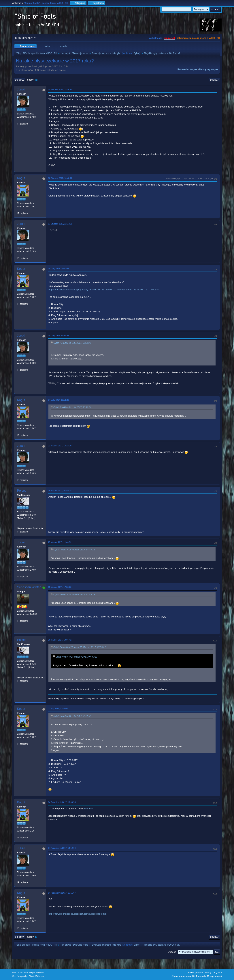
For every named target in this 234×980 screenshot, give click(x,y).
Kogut (21, 178)
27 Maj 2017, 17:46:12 (58, 709)
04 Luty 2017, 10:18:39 (58, 335)
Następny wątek (209, 69)
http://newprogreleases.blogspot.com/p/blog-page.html (78, 914)
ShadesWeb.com (36, 976)
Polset (21, 491)
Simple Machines (36, 972)
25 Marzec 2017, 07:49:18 (60, 491)
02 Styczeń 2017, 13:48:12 (60, 178)
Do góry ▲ (218, 972)
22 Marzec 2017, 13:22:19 (60, 446)
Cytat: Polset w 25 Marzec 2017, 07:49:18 (74, 550)
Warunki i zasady (204, 972)
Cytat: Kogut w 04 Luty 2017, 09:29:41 (72, 343)
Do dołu (20, 80)
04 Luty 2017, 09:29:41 (58, 269)
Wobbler (89, 809)
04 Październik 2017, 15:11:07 (62, 893)
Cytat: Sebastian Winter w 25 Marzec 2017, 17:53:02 (80, 647)
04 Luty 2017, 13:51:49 (58, 400)
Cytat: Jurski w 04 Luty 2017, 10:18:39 (72, 407)
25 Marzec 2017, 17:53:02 (60, 587)
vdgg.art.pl (169, 38)
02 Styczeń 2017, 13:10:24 (60, 89)
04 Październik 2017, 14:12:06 (62, 848)
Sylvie (137, 53)
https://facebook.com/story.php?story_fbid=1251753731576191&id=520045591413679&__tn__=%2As (104, 290)
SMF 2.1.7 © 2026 (20, 972)
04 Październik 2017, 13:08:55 (62, 802)
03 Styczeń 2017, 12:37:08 (60, 224)
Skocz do (172, 952)
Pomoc (191, 972)
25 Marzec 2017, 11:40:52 (60, 542)
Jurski (21, 89)
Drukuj (214, 80)
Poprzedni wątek (187, 69)
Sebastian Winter (29, 587)
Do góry (20, 937)
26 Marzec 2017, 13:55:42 (60, 640)
